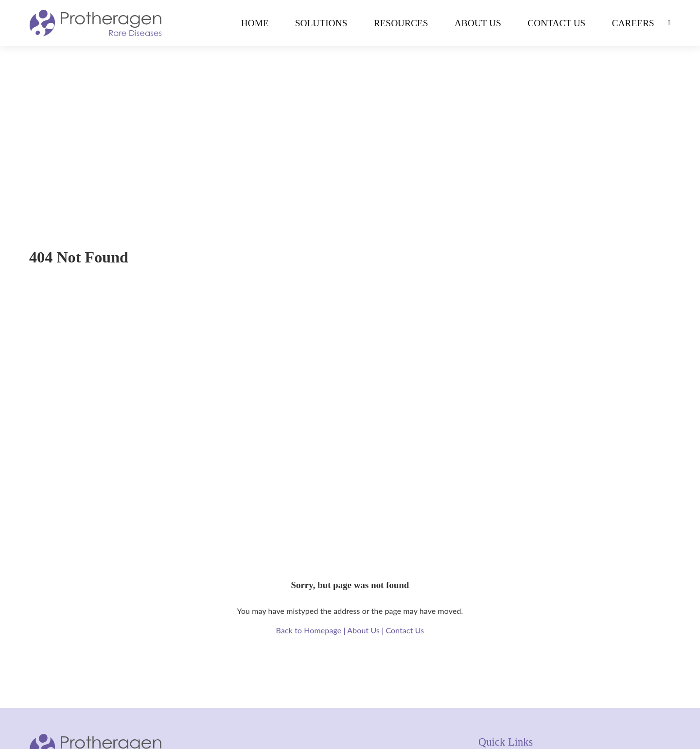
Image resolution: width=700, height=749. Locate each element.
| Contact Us (403, 630)
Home (255, 23)
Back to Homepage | (312, 630)
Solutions (321, 23)
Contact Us (556, 23)
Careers (633, 23)
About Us (478, 23)
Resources (401, 23)
